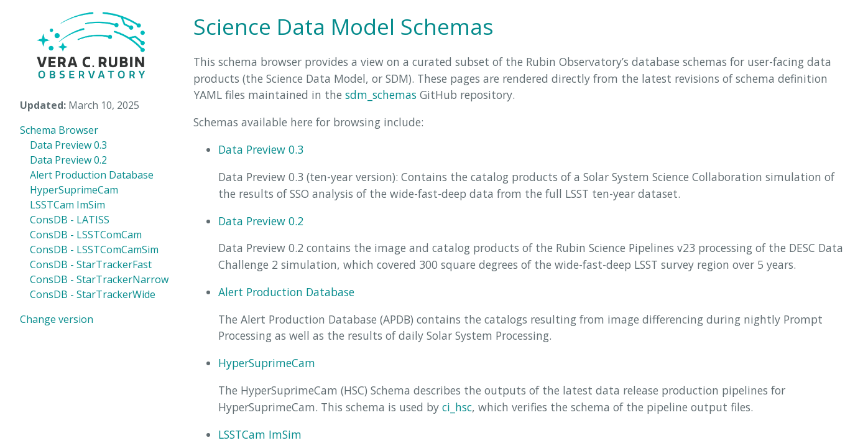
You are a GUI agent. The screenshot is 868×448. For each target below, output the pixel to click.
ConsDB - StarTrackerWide (93, 294)
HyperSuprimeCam (74, 190)
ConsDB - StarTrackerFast (91, 264)
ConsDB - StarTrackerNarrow (99, 279)
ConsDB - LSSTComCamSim (94, 250)
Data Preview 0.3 (68, 145)
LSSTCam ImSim (67, 205)
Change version (57, 319)
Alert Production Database (92, 175)
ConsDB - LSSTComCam (86, 235)
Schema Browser (59, 130)
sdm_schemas (381, 95)
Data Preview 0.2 (68, 160)
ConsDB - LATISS (70, 220)
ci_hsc (457, 407)
